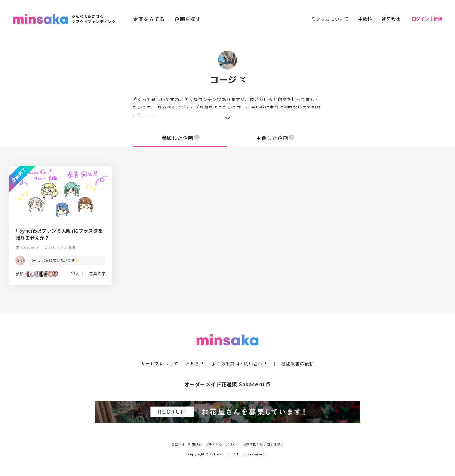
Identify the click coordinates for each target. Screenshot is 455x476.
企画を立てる (149, 19)
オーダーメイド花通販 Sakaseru (228, 384)
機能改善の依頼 (298, 363)
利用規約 (195, 444)
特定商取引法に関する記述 (264, 444)
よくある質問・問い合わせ (239, 363)
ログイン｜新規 (427, 19)
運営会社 (391, 19)
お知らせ (195, 363)
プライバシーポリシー (222, 444)
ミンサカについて (330, 19)
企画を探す (188, 19)
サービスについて (160, 363)
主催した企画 (276, 138)
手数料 (365, 19)
